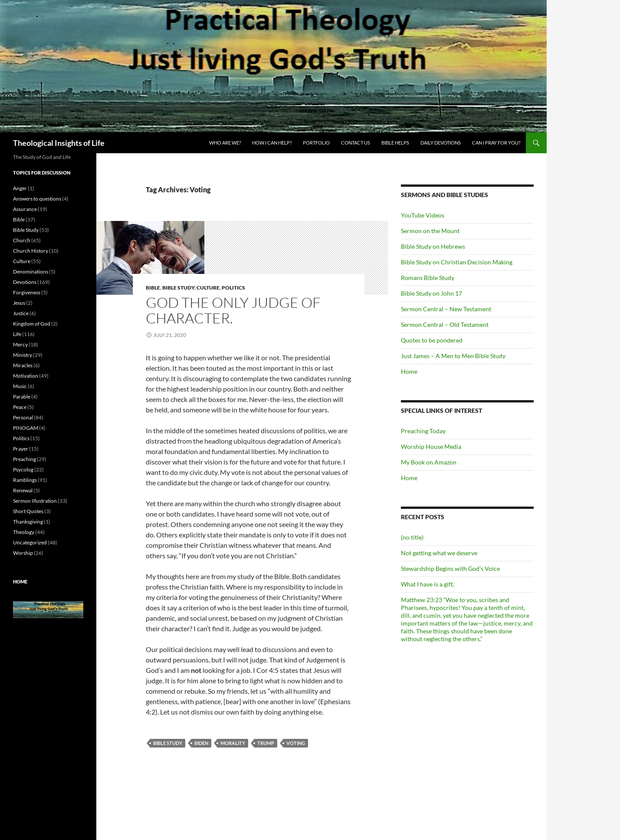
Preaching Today (423, 431)
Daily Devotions (441, 143)
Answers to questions (37, 199)
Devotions (25, 282)
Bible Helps (395, 143)
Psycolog (23, 469)
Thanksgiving (28, 522)
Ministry (23, 355)
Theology (24, 532)
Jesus (19, 303)
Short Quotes (28, 511)
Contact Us (356, 143)
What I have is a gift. (428, 584)
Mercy (20, 344)
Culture (208, 288)
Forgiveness (27, 292)
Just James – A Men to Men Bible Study (453, 356)
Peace (20, 407)
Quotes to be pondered (432, 340)
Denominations (31, 272)
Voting (296, 743)
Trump (266, 743)
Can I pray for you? (496, 143)
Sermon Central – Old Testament (445, 324)
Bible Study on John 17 (431, 293)
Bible (153, 288)
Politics (233, 288)
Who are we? (225, 143)
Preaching (25, 459)
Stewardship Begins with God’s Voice (450, 568)
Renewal (23, 490)
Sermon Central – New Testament (446, 309)
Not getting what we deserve (439, 553)
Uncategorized (30, 542)
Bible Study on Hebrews (433, 246)
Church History (31, 251)
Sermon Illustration (35, 501)
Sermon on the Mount (430, 231)
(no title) (412, 537)
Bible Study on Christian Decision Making (457, 262)
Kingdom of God (32, 324)
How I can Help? (272, 143)
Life (17, 334)
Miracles (23, 365)
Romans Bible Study (428, 278)
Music (20, 386)
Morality (233, 743)
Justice (21, 313)
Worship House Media (431, 446)
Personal (23, 417)
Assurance (25, 209)
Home (409, 371)
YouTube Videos (423, 215)
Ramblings (25, 480)
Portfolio (316, 143)
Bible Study (178, 288)
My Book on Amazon (429, 462)
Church (22, 240)
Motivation (26, 376)
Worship (23, 553)
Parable (22, 397)
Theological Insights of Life (59, 143)
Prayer (21, 449)
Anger (20, 188)
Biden (201, 743)
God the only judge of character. (233, 310)
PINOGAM (26, 428)
